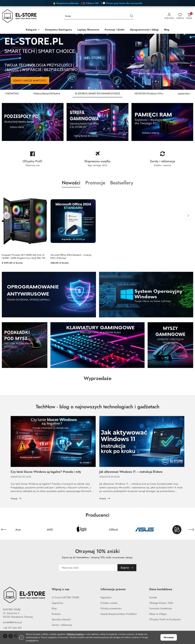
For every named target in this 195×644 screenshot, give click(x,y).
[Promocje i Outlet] (115, 30)
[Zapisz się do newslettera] (88, 568)
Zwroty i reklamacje (62, 625)
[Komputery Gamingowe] (59, 30)
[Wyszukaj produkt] (99, 16)
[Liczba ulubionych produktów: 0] (180, 16)
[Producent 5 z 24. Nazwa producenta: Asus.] (145, 530)
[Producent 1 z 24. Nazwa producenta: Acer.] (18, 530)
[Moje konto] (169, 16)
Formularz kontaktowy (161, 609)
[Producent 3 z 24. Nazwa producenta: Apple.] (82, 530)
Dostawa (56, 614)
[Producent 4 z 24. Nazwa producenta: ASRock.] (113, 530)
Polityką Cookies (75, 634)
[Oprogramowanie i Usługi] (144, 30)
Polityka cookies (109, 603)
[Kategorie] (33, 30)
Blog (54, 609)
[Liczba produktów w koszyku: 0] (189, 16)
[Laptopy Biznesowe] (88, 30)
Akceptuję (169, 637)
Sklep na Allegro (158, 614)
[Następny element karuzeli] (191, 530)
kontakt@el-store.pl (12, 622)
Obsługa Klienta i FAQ (161, 603)
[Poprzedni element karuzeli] (4, 530)
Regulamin (106, 598)
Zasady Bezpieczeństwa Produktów (119, 614)
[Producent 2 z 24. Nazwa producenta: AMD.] (50, 530)
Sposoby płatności (61, 619)
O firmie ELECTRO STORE (66, 598)
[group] (97, 62)
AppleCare (57, 603)
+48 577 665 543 (12, 628)
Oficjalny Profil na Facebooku (165, 619)
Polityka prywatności (111, 609)
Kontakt (153, 598)
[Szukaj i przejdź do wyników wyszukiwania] (131, 16)
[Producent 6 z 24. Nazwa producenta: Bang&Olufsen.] (177, 530)
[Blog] (167, 30)
